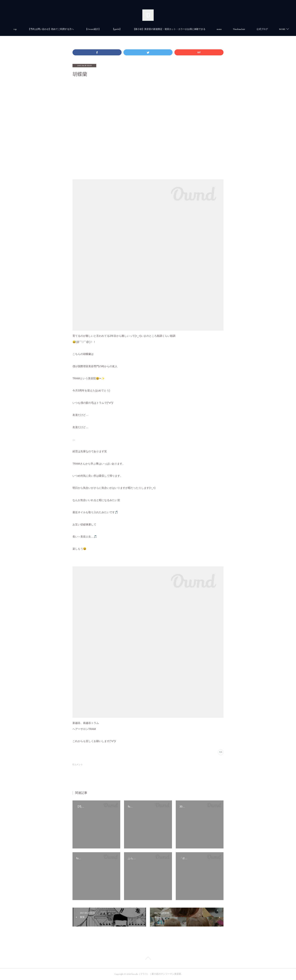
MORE (256, 29)
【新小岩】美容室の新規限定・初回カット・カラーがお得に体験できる (189, 29)
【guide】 (137, 29)
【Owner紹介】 (113, 29)
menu (239, 29)
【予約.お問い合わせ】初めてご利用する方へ (71, 29)
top (35, 29)
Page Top (148, 959)
